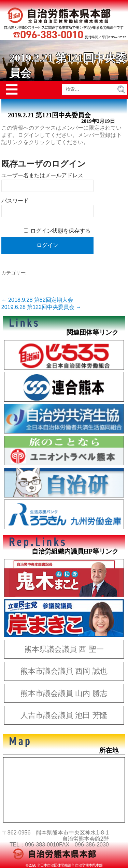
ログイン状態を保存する (60, 231)
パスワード (15, 201)
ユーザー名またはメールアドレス (42, 175)
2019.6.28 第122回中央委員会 (41, 307)
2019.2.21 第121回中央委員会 (49, 115)
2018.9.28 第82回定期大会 (37, 300)
